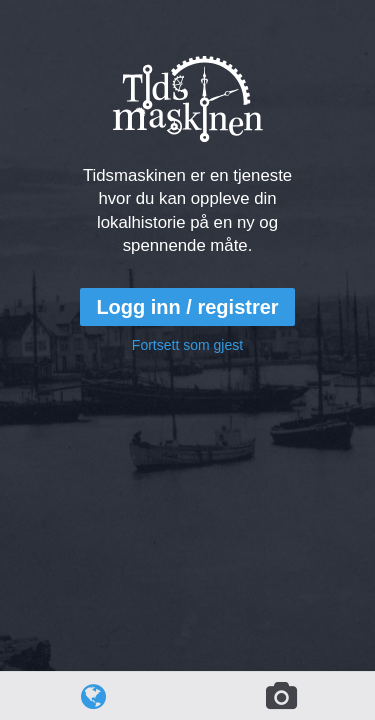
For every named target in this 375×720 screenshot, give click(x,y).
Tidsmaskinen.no (201, 26)
